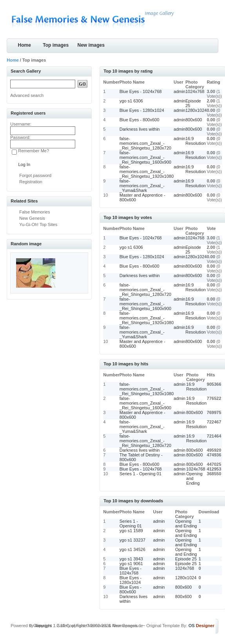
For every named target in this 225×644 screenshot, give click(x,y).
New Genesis (32, 218)
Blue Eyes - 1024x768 (141, 91)
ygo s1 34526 (132, 549)
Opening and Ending (186, 524)
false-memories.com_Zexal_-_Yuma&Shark (142, 186)
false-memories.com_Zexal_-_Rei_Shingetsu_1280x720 (145, 143)
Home (24, 45)
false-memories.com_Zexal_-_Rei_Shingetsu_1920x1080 (147, 171)
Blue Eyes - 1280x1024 (142, 110)
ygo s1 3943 (131, 559)
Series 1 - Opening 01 (141, 474)
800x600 (194, 120)
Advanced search (27, 95)
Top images (56, 45)
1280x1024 (196, 110)
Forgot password (35, 175)
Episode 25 (186, 559)
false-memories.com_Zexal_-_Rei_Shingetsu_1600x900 (145, 157)
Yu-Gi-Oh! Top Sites (38, 224)
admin (180, 91)
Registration (31, 182)
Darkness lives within (140, 129)
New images (91, 45)
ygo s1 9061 (131, 564)
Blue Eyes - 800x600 (140, 120)
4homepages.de (128, 626)
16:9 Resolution (196, 141)
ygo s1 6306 (131, 101)
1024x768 (195, 91)
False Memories (34, 212)
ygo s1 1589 (131, 531)
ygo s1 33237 (132, 540)
